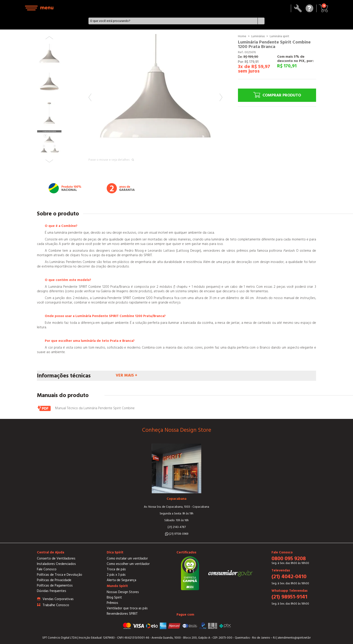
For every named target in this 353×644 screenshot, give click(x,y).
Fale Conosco (47, 569)
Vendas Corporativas (58, 599)
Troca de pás (116, 569)
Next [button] (221, 97)
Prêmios (112, 603)
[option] (155, 101)
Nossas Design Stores (123, 592)
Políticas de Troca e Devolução (60, 575)
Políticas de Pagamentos (55, 586)
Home (242, 36)
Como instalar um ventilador (127, 558)
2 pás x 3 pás (116, 575)
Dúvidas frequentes (52, 591)
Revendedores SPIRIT (122, 614)
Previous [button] (90, 97)
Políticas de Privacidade (54, 580)
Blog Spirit (114, 597)
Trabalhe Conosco (56, 605)
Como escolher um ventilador (128, 564)
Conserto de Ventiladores (56, 558)
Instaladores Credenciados (56, 564)
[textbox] (173, 21)
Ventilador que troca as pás (127, 608)
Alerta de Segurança (121, 580)
